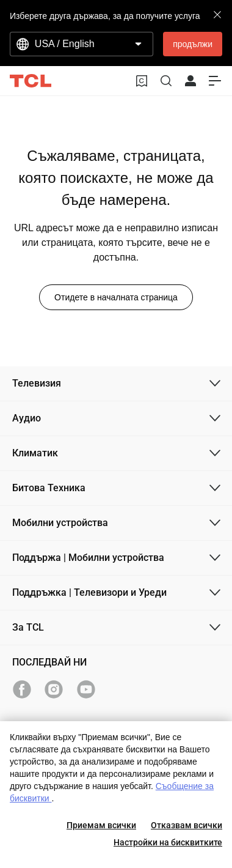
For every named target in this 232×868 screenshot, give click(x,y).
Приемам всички (101, 825)
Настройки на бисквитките (168, 842)
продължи (193, 44)
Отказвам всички (187, 825)
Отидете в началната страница (116, 297)
